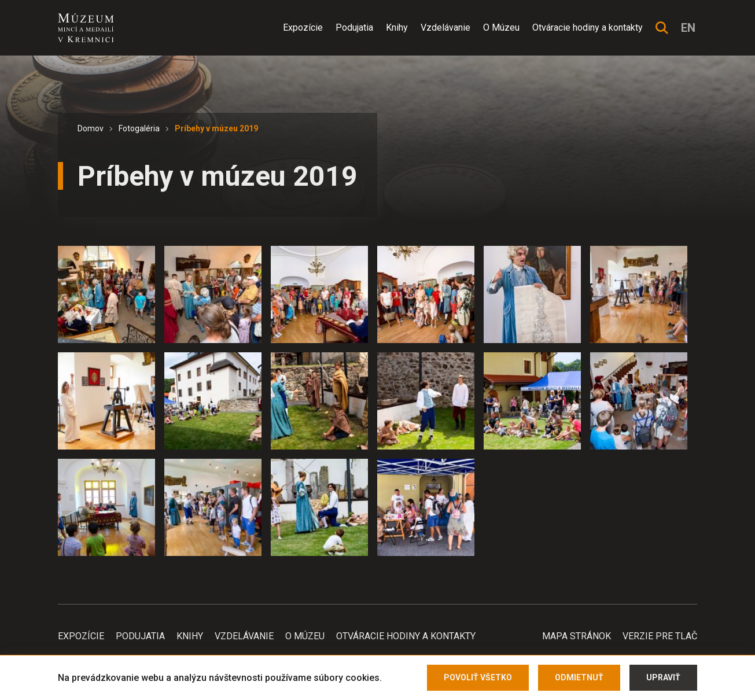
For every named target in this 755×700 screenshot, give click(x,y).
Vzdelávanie (445, 27)
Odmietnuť (579, 677)
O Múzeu (501, 27)
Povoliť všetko (478, 677)
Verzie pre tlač (660, 636)
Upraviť (663, 677)
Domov (91, 128)
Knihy (397, 27)
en (688, 28)
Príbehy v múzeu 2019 (216, 128)
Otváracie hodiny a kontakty (588, 27)
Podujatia (354, 27)
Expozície (303, 27)
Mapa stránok (577, 636)
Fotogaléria (139, 128)
